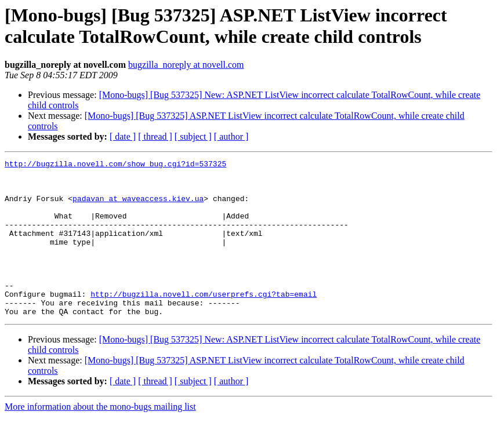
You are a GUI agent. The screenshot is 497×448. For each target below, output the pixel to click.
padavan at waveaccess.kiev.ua (138, 207)
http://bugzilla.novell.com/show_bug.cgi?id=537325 (115, 165)
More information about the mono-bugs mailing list (100, 438)
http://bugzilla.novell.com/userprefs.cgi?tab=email (204, 322)
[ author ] (231, 136)
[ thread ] (155, 136)
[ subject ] (193, 136)
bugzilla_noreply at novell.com (186, 65)
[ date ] (123, 136)
